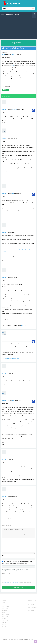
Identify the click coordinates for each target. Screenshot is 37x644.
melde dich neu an (15, 582)
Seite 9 (4, 617)
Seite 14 (5, 623)
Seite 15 (4, 625)
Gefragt (4, 54)
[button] (6, 530)
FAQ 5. (22, 325)
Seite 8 (7, 615)
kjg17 (13, 193)
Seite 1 (7, 606)
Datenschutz (31, 611)
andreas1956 (15, 110)
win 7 (12, 66)
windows (8, 68)
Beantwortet (4, 110)
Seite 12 (4, 621)
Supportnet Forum (12, 15)
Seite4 (4, 610)
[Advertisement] (18, 28)
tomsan (14, 341)
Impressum (31, 604)
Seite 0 (4, 606)
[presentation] (13, 578)
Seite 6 (5, 612)
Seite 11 (5, 619)
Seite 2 (4, 608)
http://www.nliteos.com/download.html (12, 358)
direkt (4, 629)
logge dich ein (7, 582)
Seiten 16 (4, 627)
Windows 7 (13, 54)
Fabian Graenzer (24, 639)
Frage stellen (16, 43)
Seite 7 (4, 615)
